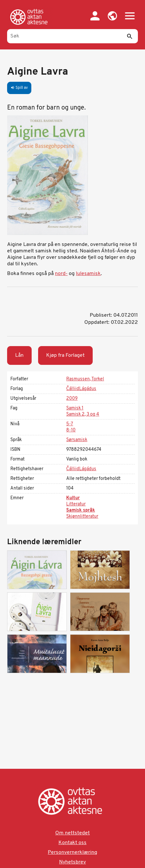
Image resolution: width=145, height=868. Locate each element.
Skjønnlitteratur (82, 517)
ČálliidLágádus (81, 389)
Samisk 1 (75, 408)
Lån (19, 355)
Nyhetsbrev (72, 862)
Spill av (19, 88)
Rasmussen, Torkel (85, 379)
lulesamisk (88, 274)
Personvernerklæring (72, 852)
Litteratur (76, 504)
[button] (112, 16)
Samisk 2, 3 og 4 (83, 414)
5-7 (70, 424)
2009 (72, 399)
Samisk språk (81, 510)
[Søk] (72, 36)
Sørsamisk (77, 440)
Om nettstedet (72, 833)
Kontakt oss (72, 843)
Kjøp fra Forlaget (65, 355)
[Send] (130, 36)
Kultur (73, 498)
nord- (61, 274)
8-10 (71, 430)
